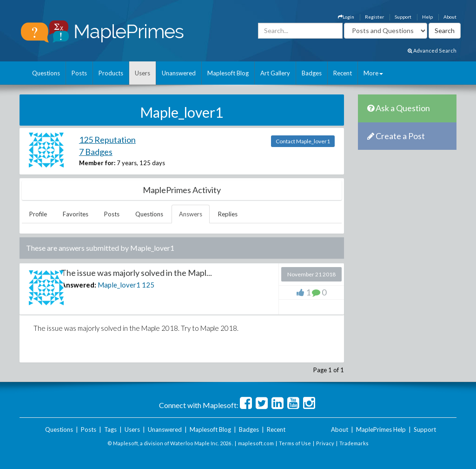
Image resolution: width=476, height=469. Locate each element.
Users (142, 73)
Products (111, 73)
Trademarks (354, 443)
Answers (191, 214)
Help (427, 17)
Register (374, 17)
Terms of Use (295, 443)
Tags (110, 429)
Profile (38, 214)
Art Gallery (275, 73)
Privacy (325, 443)
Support (403, 17)
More (373, 73)
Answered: (79, 285)
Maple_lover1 (119, 285)
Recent (343, 73)
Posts (79, 73)
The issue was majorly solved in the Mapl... (136, 273)
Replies (228, 214)
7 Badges (96, 152)
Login (346, 17)
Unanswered (179, 73)
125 (148, 285)
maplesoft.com (256, 443)
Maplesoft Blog (228, 73)
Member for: (97, 163)
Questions (46, 73)
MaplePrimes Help (381, 429)
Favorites (76, 214)
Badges (312, 73)
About (450, 17)
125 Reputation (107, 140)
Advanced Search (432, 50)
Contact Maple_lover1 (303, 141)
